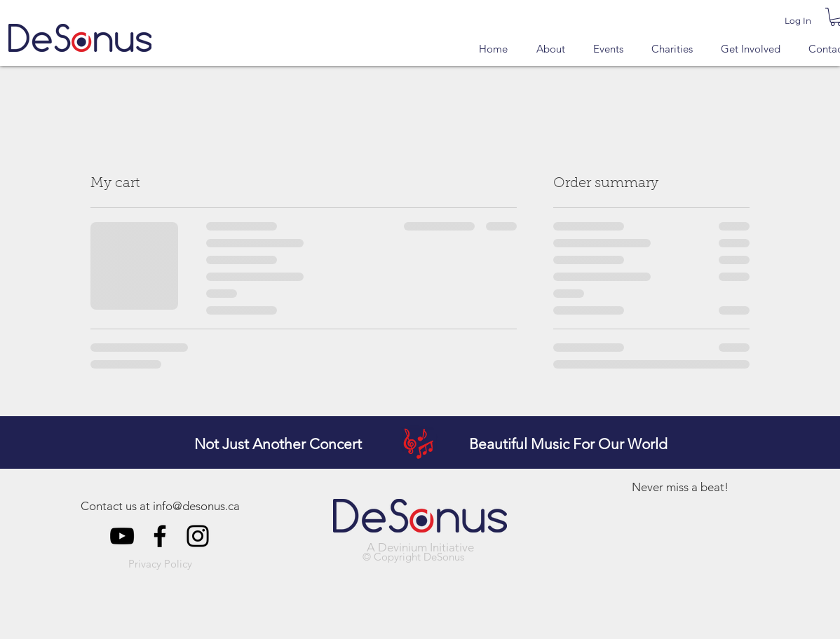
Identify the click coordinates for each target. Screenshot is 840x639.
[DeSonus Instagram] (198, 536)
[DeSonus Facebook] (160, 536)
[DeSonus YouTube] (122, 536)
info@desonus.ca (196, 506)
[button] (160, 565)
